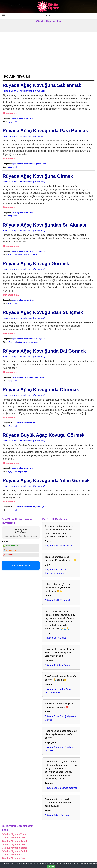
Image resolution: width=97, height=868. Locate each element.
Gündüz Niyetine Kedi (14, 838)
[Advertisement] (48, 51)
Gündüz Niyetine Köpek (15, 841)
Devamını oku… (12, 113)
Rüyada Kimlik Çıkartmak (58, 600)
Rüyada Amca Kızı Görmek (59, 546)
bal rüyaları (28, 377)
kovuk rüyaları (30, 118)
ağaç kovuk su (24, 254)
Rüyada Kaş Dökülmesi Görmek (61, 788)
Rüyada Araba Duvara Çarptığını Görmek (56, 571)
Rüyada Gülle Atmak (55, 638)
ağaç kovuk (13, 122)
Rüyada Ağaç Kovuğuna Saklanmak (42, 85)
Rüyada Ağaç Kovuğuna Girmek (38, 176)
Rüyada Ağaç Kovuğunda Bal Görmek (44, 351)
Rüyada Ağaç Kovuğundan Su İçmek (43, 312)
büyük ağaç (23, 471)
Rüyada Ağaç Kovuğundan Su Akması (44, 225)
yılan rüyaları (41, 507)
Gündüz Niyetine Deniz (14, 844)
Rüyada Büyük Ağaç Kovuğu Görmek (44, 435)
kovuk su (35, 254)
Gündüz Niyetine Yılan (14, 834)
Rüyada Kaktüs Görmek (57, 815)
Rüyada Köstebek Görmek (58, 665)
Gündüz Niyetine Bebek (15, 848)
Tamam (51, 866)
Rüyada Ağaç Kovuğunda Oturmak (41, 390)
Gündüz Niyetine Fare (14, 858)
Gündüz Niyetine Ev (13, 855)
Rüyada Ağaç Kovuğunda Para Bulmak (45, 131)
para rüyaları (41, 164)
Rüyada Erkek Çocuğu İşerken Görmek (60, 718)
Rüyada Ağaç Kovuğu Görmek (36, 264)
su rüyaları (40, 251)
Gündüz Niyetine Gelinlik (15, 851)
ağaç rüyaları (18, 118)
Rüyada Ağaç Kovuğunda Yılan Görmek (46, 480)
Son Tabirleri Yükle (21, 565)
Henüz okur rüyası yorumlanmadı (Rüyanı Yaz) (24, 91)
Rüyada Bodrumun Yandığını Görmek (60, 749)
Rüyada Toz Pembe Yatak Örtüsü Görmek (58, 691)
